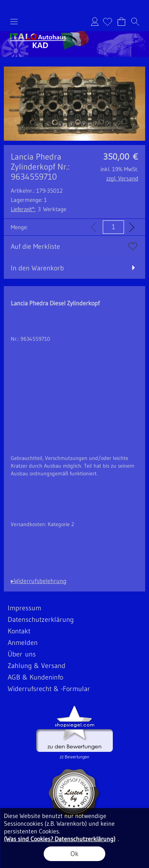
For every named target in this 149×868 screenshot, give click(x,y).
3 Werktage (39, 209)
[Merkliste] (107, 22)
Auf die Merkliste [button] (35, 247)
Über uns (22, 654)
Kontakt (19, 631)
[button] (14, 22)
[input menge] (113, 227)
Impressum (24, 608)
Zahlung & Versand (37, 666)
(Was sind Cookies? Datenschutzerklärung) (60, 839)
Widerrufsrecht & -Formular (49, 689)
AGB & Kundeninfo (35, 677)
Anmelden (95, 22)
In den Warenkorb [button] (37, 268)
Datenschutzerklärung (41, 620)
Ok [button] (74, 854)
